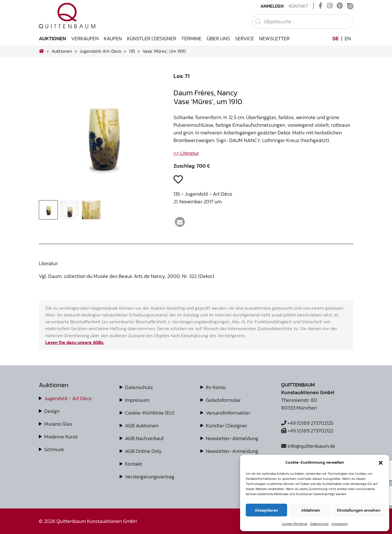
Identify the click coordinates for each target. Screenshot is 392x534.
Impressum (340, 524)
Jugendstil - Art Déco (68, 398)
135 (132, 51)
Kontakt (298, 6)
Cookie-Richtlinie (294, 524)
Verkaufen (85, 38)
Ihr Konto (216, 387)
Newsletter (274, 38)
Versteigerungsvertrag (150, 477)
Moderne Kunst (61, 437)
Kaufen (113, 38)
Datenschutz (319, 524)
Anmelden (272, 6)
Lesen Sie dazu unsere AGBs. (75, 342)
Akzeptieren (266, 510)
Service (244, 38)
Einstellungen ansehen (359, 510)
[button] (381, 462)
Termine (191, 38)
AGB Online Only (143, 451)
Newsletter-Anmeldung (232, 451)
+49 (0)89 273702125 (307, 423)
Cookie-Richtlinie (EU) (150, 413)
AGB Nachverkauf (144, 438)
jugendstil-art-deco (100, 51)
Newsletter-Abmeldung (232, 438)
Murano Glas (58, 424)
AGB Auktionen (142, 426)
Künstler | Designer (152, 38)
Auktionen (52, 38)
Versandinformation (228, 413)
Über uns (218, 38)
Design (52, 411)
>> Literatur (186, 153)
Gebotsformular (223, 400)
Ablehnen (311, 510)
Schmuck (54, 449)
